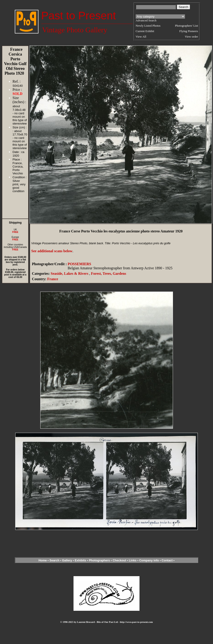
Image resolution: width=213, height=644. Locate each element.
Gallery (67, 560)
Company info (150, 560)
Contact (167, 560)
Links (133, 560)
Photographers (99, 560)
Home (43, 560)
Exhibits (80, 560)
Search (54, 560)
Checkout (119, 560)
